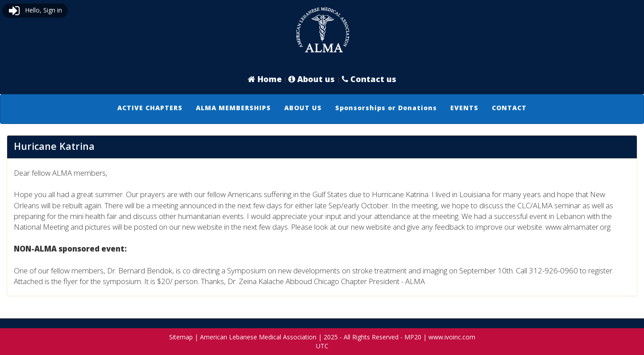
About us (313, 79)
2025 (331, 337)
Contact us (369, 79)
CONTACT (509, 108)
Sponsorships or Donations (386, 108)
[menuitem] (150, 108)
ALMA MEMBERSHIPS (233, 108)
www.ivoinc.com (452, 337)
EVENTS (464, 108)
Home (265, 79)
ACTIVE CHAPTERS (150, 108)
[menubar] (322, 108)
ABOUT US (303, 108)
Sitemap (181, 337)
